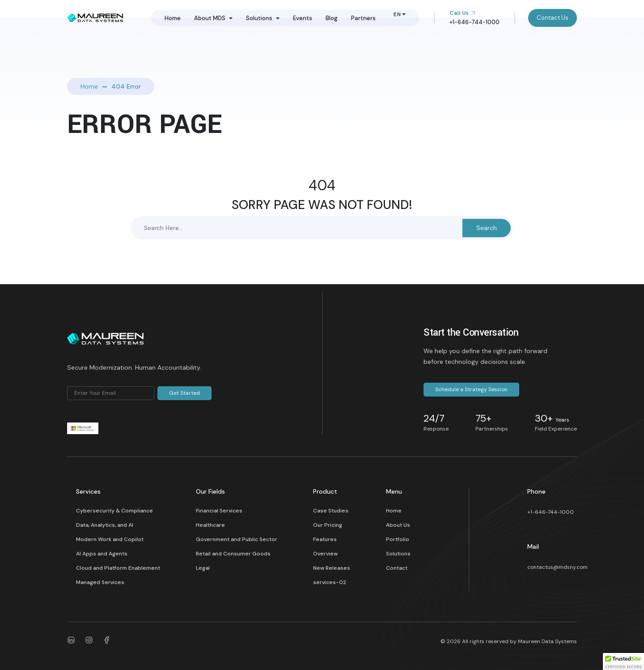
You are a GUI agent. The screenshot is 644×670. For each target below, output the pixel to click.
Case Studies (331, 511)
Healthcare (210, 525)
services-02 (330, 582)
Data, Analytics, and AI (105, 525)
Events (303, 18)
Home (173, 18)
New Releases (332, 568)
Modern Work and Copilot (110, 539)
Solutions (259, 18)
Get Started (184, 393)
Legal (203, 568)
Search (487, 228)
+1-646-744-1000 (551, 512)
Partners (363, 18)
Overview (325, 554)
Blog (332, 18)
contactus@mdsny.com (557, 567)
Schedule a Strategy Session (471, 389)
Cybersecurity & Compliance (114, 511)
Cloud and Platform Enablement (118, 568)
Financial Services (219, 511)
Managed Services (100, 582)
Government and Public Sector (237, 539)
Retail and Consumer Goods (233, 554)
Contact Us (553, 18)
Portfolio (398, 539)
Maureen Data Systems (547, 641)
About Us (398, 525)
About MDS (210, 18)
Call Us (463, 13)
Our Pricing (328, 525)
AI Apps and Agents (102, 554)
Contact (397, 568)
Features (325, 539)
